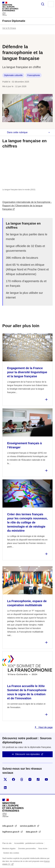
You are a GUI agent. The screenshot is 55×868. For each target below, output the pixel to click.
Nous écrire (43, 849)
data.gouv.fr (32, 832)
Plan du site (7, 843)
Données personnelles (27, 849)
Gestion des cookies (11, 853)
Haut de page (45, 727)
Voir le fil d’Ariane (9, 28)
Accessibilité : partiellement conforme (29, 843)
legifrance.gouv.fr (11, 832)
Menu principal (51, 4)
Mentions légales (9, 849)
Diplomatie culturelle (13, 75)
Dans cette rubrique (17, 132)
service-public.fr (28, 826)
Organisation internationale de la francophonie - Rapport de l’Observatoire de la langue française (27, 206)
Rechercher (43, 4)
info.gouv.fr (8, 826)
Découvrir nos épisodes (27, 754)
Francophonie (34, 75)
